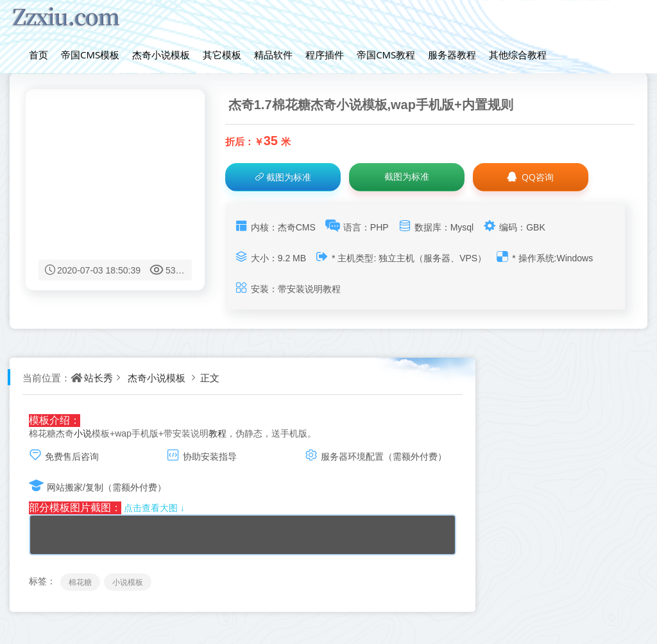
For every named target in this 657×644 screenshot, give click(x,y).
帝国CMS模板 (90, 55)
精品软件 (273, 55)
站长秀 (98, 378)
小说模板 (128, 582)
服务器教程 (452, 55)
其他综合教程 (518, 55)
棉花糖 (80, 582)
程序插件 (325, 55)
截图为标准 (283, 177)
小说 (83, 433)
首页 (38, 55)
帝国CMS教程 (386, 55)
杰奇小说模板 (161, 55)
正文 (210, 378)
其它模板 (222, 55)
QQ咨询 (530, 177)
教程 (218, 433)
